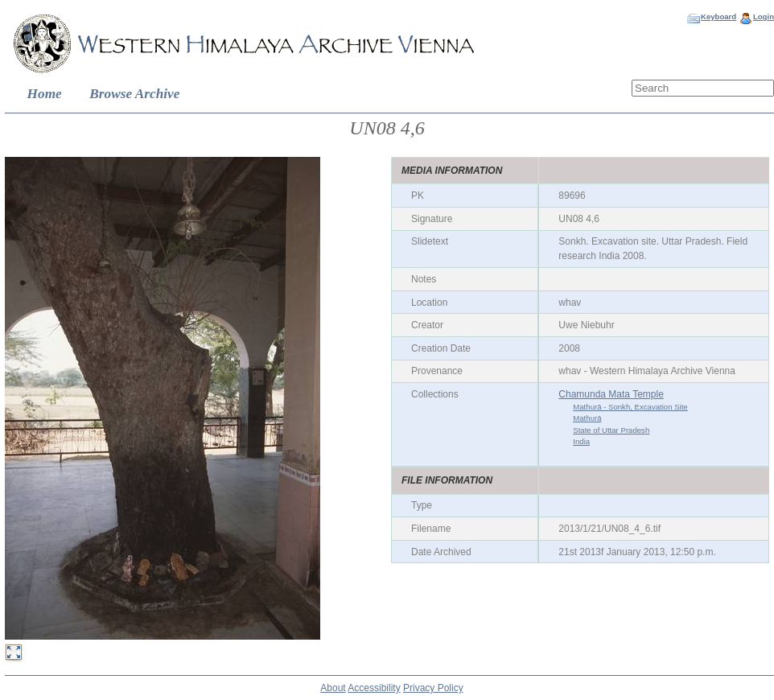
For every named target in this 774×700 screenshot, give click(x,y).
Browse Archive (134, 94)
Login (764, 16)
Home (45, 94)
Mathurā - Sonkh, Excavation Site (630, 407)
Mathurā (587, 418)
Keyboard (718, 16)
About (333, 688)
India (581, 441)
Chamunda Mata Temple (611, 394)
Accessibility (374, 688)
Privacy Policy (433, 688)
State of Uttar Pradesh (611, 430)
